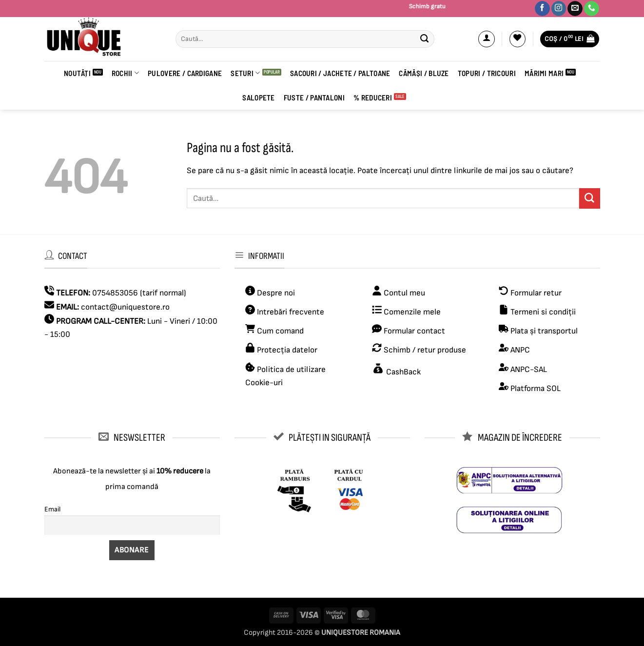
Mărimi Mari (544, 73)
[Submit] (425, 39)
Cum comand (274, 331)
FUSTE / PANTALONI (314, 98)
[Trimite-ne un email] (575, 9)
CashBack (402, 372)
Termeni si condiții (543, 312)
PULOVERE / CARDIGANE (185, 73)
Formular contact (414, 331)
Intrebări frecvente (291, 312)
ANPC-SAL (529, 370)
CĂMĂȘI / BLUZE (424, 73)
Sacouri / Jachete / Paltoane (340, 73)
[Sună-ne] (592, 9)
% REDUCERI (373, 98)
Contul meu (404, 293)
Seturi (245, 73)
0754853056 (115, 293)
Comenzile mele (412, 312)
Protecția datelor (287, 350)
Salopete (258, 98)
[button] (487, 39)
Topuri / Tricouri (487, 73)
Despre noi (275, 293)
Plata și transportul (543, 331)
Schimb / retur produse (424, 350)
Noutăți (77, 73)
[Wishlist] (518, 39)
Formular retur (536, 293)
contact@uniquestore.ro (125, 307)
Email (52, 509)
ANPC (520, 350)
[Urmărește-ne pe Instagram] (559, 9)
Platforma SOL (536, 389)
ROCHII (125, 73)
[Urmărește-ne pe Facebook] (542, 9)
